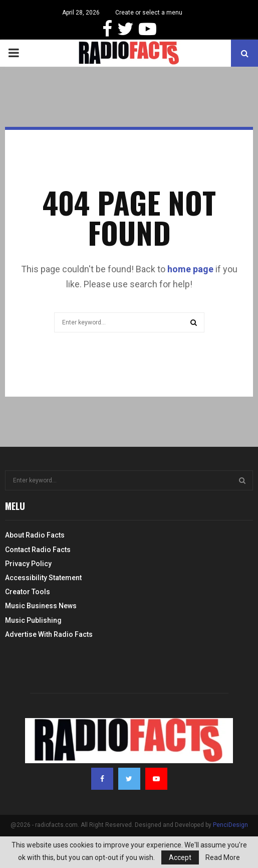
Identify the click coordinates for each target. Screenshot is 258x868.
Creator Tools (28, 592)
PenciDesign (230, 825)
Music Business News (41, 606)
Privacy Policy (28, 564)
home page (190, 269)
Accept (180, 857)
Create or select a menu (149, 13)
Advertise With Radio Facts (49, 634)
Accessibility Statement (43, 578)
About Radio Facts (35, 535)
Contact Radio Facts (38, 550)
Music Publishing (33, 620)
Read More (223, 857)
